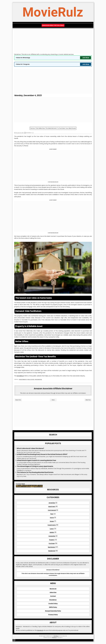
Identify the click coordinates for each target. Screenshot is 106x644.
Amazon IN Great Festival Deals (53, 25)
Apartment (52, 506)
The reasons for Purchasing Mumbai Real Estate (35, 472)
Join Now (86, 58)
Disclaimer (53, 600)
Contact (53, 596)
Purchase (52, 543)
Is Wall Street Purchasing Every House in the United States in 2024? (42, 454)
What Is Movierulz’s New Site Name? (30, 448)
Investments (23, 379)
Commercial (52, 510)
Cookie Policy (53, 603)
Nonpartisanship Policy (53, 611)
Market (52, 532)
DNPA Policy (53, 607)
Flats (52, 514)
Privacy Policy (53, 615)
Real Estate (31, 379)
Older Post (88, 400)
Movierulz (53, 589)
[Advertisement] (53, 41)
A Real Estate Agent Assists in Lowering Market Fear (36, 460)
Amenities (52, 503)
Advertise (53, 592)
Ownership (52, 536)
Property (52, 540)
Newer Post (18, 400)
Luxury (52, 529)
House (52, 521)
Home (53, 400)
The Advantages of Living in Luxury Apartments (35, 466)
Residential (38, 379)
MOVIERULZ (20, 376)
